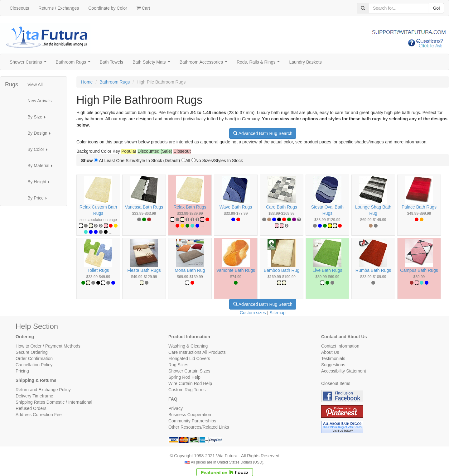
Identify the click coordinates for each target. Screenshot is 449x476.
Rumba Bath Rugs (373, 270)
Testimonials (333, 358)
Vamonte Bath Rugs (236, 270)
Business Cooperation (190, 415)
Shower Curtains (29, 64)
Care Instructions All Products (197, 352)
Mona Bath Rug (190, 270)
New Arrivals (40, 101)
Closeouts (19, 8)
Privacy (176, 408)
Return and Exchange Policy (43, 390)
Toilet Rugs (98, 270)
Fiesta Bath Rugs (144, 270)
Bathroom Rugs (74, 64)
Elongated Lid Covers (189, 358)
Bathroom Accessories (205, 64)
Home (87, 82)
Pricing (22, 371)
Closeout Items (336, 383)
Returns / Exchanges (59, 8)
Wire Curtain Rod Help (190, 383)
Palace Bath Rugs (419, 207)
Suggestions (333, 365)
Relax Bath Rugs (190, 207)
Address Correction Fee (39, 415)
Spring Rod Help (184, 377)
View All (35, 84)
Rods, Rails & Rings (259, 64)
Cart (143, 8)
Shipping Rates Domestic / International (54, 402)
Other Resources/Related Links (199, 427)
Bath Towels (111, 62)
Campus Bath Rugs (419, 270)
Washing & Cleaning (188, 346)
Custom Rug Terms (187, 390)
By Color (39, 151)
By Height (40, 183)
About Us (330, 352)
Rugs (12, 84)
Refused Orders (31, 408)
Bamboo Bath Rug (282, 270)
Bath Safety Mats (152, 64)
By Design (41, 135)
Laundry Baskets (305, 62)
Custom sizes (253, 313)
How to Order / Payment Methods (48, 346)
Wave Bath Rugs (236, 207)
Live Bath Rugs (328, 270)
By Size (38, 119)
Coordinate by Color (108, 8)
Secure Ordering (32, 352)
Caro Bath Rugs (282, 207)
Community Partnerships (192, 421)
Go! (436, 8)
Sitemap (278, 313)
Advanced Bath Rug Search (263, 133)
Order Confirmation (34, 358)
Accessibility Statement (344, 371)
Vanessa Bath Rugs (144, 207)
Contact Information (340, 346)
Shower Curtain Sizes (189, 371)
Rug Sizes (178, 365)
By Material (42, 167)
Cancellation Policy (34, 365)
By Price (39, 200)
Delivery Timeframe (34, 396)
